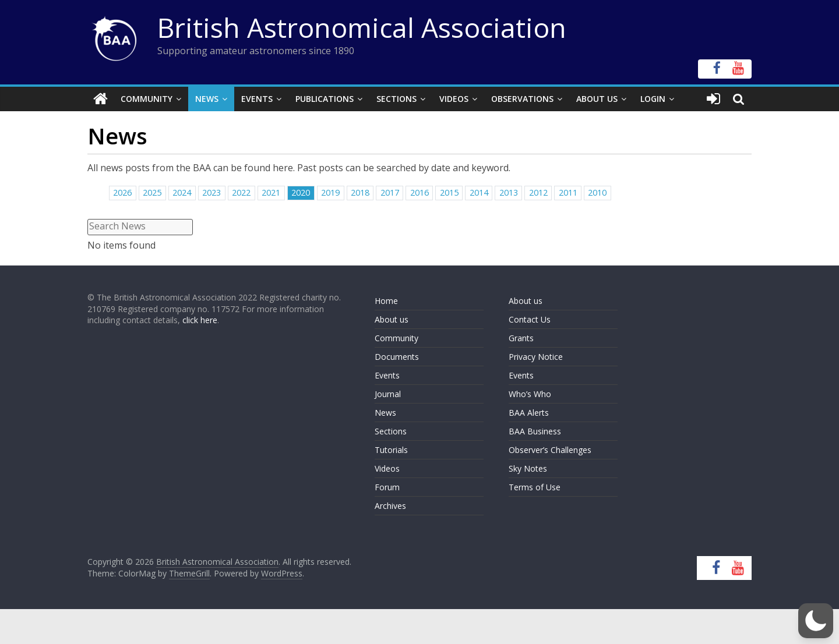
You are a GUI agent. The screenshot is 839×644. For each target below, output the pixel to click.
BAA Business (535, 431)
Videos (454, 99)
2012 (538, 192)
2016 (419, 192)
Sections (396, 99)
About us (392, 319)
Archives (390, 506)
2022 (241, 192)
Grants (521, 338)
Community (147, 99)
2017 (390, 192)
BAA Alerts (529, 413)
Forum (387, 487)
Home (386, 301)
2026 (122, 192)
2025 (152, 192)
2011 (568, 192)
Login (653, 99)
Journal (388, 394)
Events (257, 99)
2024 (182, 192)
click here (200, 320)
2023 (211, 192)
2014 (479, 192)
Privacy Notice (536, 357)
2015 (449, 192)
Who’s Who (530, 394)
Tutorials (391, 450)
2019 (330, 192)
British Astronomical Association (362, 27)
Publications (325, 99)
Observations (522, 99)
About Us (597, 99)
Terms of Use (535, 487)
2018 (360, 192)
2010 (597, 192)
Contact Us (530, 319)
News (207, 99)
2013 (509, 192)
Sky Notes (528, 468)
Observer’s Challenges (550, 450)
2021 (271, 192)
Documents (397, 357)
